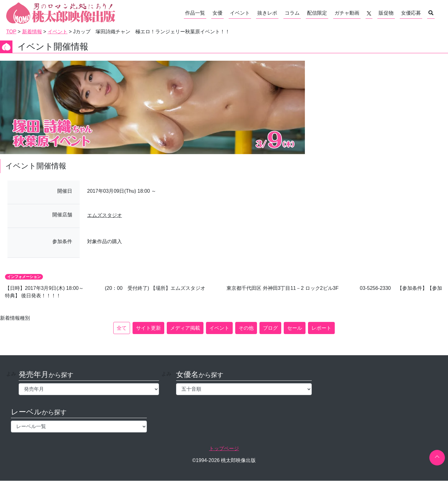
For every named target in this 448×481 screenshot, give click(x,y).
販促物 (386, 13)
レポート (321, 328)
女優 (217, 13)
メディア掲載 (185, 328)
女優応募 (411, 13)
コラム (292, 13)
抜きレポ (267, 13)
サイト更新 (148, 328)
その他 (246, 328)
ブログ (270, 328)
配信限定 (317, 13)
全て (122, 328)
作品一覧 (195, 13)
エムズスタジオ (105, 215)
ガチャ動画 (347, 13)
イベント (240, 13)
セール (295, 328)
